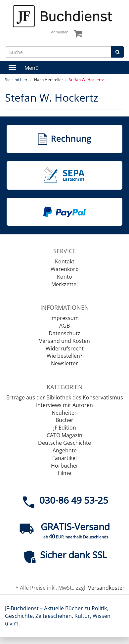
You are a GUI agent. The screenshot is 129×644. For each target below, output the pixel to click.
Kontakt (65, 261)
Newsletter (64, 363)
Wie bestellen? (64, 356)
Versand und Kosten (64, 341)
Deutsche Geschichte (64, 443)
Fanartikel (64, 458)
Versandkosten (107, 588)
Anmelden (60, 32)
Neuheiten (65, 413)
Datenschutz (64, 333)
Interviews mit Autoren (64, 405)
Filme (64, 473)
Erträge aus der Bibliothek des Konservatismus (65, 397)
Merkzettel (64, 284)
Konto (64, 277)
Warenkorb (65, 269)
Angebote (65, 450)
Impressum (64, 318)
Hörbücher (65, 466)
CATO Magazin (64, 435)
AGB (64, 326)
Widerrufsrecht (65, 348)
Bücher (64, 420)
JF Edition (65, 428)
